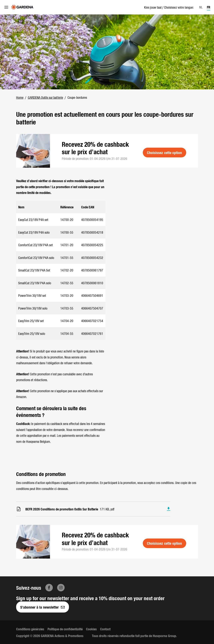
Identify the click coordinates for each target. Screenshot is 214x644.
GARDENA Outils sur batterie (45, 97)
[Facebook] (49, 588)
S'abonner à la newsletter (42, 607)
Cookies (91, 629)
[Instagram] (61, 588)
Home (20, 97)
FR (209, 7)
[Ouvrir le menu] (6, 7)
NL (201, 7)
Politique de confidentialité (65, 629)
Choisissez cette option (164, 152)
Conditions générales (30, 629)
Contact (105, 629)
